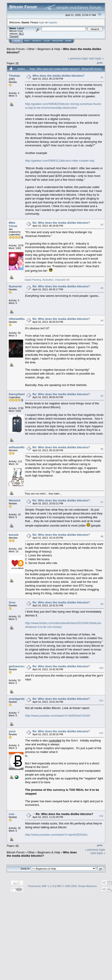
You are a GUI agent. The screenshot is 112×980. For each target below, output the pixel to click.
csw (12, 814)
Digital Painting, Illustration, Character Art (47, 280)
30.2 (21, 34)
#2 (102, 225)
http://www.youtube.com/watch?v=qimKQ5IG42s (56, 835)
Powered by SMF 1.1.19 (41, 886)
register (53, 22)
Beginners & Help (49, 49)
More (68, 41)
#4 (102, 321)
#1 (102, 77)
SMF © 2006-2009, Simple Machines (77, 886)
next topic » (96, 58)
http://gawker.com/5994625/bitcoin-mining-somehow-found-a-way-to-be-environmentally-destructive (63, 106)
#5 (102, 396)
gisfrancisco (17, 666)
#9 (102, 604)
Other (31, 49)
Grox (12, 602)
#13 (101, 816)
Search (37, 41)
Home (17, 41)
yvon (12, 731)
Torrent (14, 36)
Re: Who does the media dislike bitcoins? (61, 223)
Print (100, 63)
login (42, 22)
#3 (102, 288)
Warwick (15, 500)
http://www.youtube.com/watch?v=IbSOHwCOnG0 (57, 716)
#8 (102, 536)
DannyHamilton (19, 394)
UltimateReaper (19, 319)
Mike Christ (13, 224)
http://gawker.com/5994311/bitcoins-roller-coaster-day (60, 161)
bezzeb (14, 535)
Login (47, 41)
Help (27, 41)
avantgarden (17, 699)
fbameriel (15, 286)
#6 (102, 449)
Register (58, 41)
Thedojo (14, 76)
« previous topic (78, 58)
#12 (101, 733)
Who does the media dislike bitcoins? (58, 76)
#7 (102, 502)
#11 (101, 700)
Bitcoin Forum (16, 49)
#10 (101, 668)
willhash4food (18, 447)
